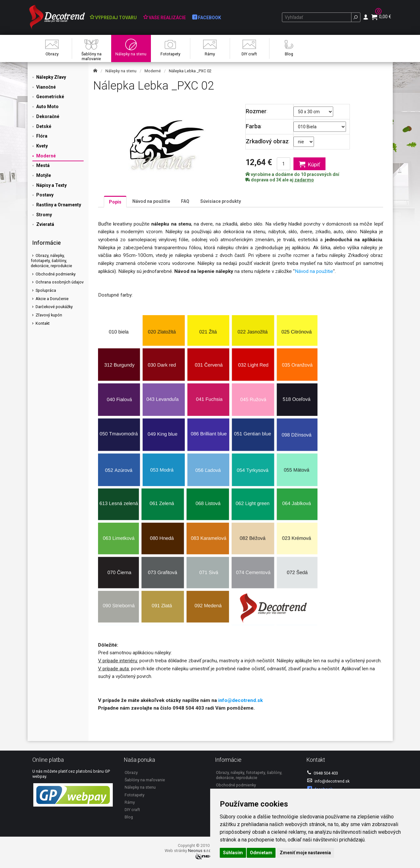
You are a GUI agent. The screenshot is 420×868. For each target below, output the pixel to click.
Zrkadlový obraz (267, 141)
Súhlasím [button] (233, 853)
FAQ (185, 201)
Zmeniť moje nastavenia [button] (305, 853)
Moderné (153, 71)
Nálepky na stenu (121, 71)
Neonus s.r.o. (200, 851)
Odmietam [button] (261, 853)
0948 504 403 (323, 773)
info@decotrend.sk (240, 700)
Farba (253, 126)
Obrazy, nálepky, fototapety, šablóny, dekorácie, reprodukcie (51, 260)
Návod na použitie (151, 201)
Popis (115, 202)
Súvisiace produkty (221, 201)
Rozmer (256, 111)
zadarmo (304, 180)
